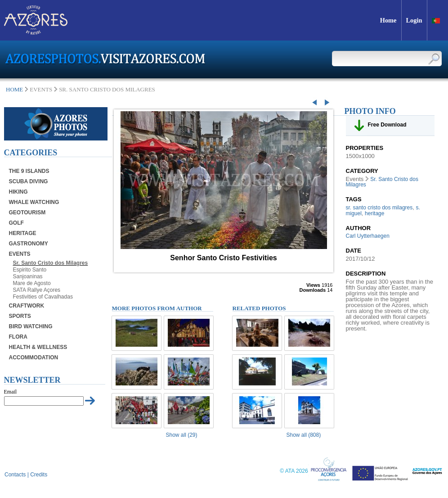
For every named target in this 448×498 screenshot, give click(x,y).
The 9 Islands (29, 171)
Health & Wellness (38, 347)
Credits (39, 475)
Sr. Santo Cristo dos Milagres (51, 263)
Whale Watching (34, 202)
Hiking (18, 192)
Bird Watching (31, 326)
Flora (18, 337)
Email (11, 392)
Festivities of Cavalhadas (43, 297)
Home (14, 89)
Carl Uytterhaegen (368, 236)
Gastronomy (29, 244)
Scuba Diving (29, 181)
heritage (374, 213)
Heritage (23, 233)
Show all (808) (304, 435)
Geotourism (27, 213)
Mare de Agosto (32, 283)
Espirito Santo (30, 270)
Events (20, 254)
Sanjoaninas (28, 276)
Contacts (15, 475)
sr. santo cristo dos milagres (379, 208)
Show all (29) (182, 435)
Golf (16, 223)
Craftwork (27, 306)
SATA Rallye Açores (37, 290)
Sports (20, 316)
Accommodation (34, 358)
